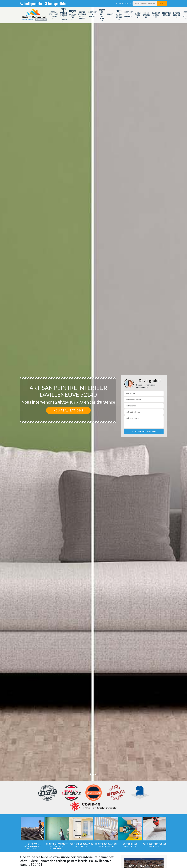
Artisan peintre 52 (138, 15)
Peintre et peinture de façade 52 (102, 15)
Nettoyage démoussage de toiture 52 (53, 15)
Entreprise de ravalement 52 (128, 15)
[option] (93, 434)
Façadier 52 (110, 15)
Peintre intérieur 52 (146, 15)
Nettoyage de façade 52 (177, 15)
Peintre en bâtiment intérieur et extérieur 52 (63, 15)
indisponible (31, 3)
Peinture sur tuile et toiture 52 (119, 15)
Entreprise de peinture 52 (92, 15)
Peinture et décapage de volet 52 (72, 15)
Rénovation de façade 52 (166, 15)
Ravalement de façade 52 (156, 15)
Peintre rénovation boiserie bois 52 (82, 15)
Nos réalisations (68, 410)
